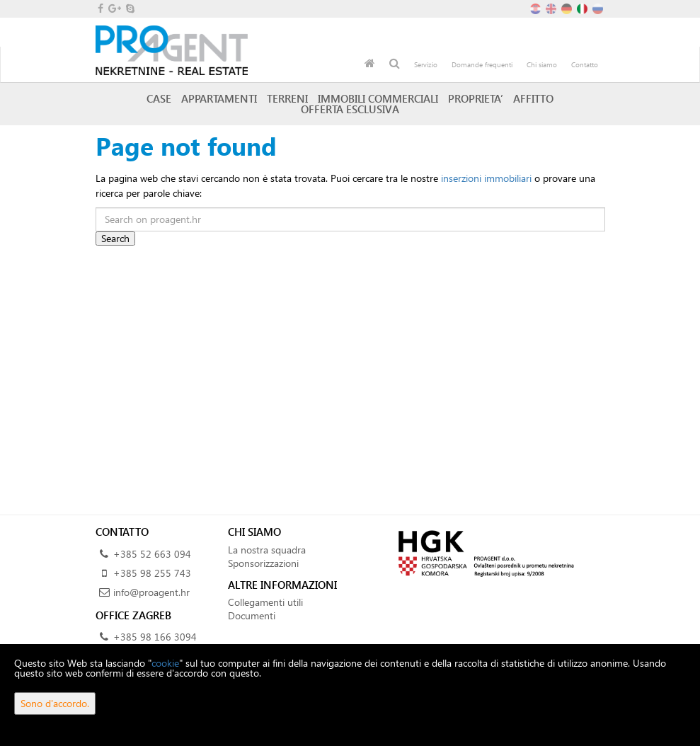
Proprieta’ (476, 98)
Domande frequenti (482, 64)
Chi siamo (542, 64)
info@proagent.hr (151, 592)
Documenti (252, 615)
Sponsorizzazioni (263, 563)
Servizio (426, 64)
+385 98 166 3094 (155, 637)
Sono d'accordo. (55, 703)
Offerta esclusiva (350, 109)
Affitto (533, 98)
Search (115, 238)
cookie (165, 663)
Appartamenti (219, 98)
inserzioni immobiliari (486, 178)
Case (159, 98)
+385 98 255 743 (152, 573)
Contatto (585, 64)
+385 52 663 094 (152, 554)
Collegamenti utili (265, 602)
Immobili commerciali (378, 98)
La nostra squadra (267, 550)
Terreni (287, 98)
